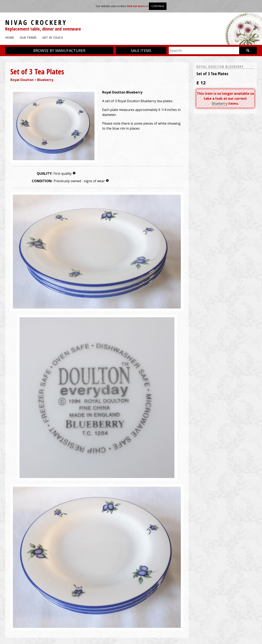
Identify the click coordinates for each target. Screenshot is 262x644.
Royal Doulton (22, 80)
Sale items (141, 50)
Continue (158, 6)
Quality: (45, 173)
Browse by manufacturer (59, 50)
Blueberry (45, 80)
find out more (136, 6)
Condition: (42, 181)
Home (10, 37)
